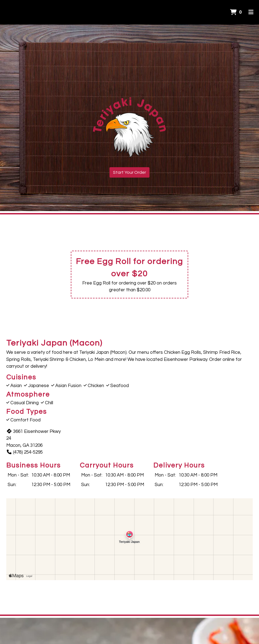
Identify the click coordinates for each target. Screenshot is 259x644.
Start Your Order (129, 172)
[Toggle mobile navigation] (251, 12)
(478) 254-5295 (25, 452)
